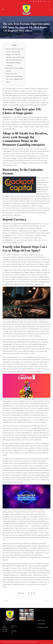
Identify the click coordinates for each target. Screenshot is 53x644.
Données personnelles (43, 627)
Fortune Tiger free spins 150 (26, 270)
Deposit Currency (12, 74)
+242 (12, 626)
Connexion (44, 1)
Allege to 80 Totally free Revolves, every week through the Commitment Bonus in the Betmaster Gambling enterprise (15, 60)
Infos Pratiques (41, 620)
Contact (49, 1)
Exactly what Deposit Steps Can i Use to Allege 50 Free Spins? (15, 79)
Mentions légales (42, 624)
